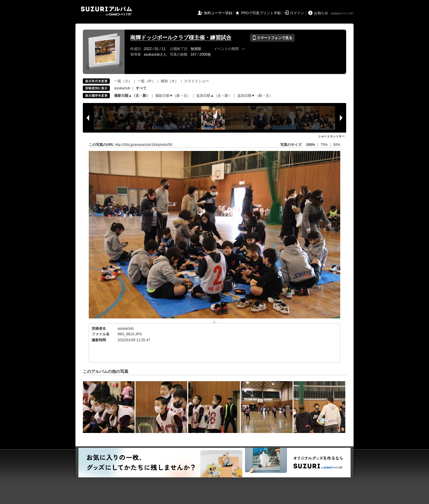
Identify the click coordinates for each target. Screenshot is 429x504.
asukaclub (122, 88)
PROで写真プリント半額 (261, 13)
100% (311, 145)
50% (337, 145)
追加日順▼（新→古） (255, 96)
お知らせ (321, 13)
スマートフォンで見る (272, 38)
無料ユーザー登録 (218, 13)
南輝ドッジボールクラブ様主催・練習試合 (181, 38)
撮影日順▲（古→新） (132, 96)
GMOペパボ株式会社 (343, 14)
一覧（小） (123, 81)
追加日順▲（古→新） (214, 96)
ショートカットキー (331, 136)
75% (324, 145)
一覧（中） (146, 81)
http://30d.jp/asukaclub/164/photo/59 (143, 145)
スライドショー (196, 81)
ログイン (297, 13)
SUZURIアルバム (106, 11)
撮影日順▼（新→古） (173, 96)
